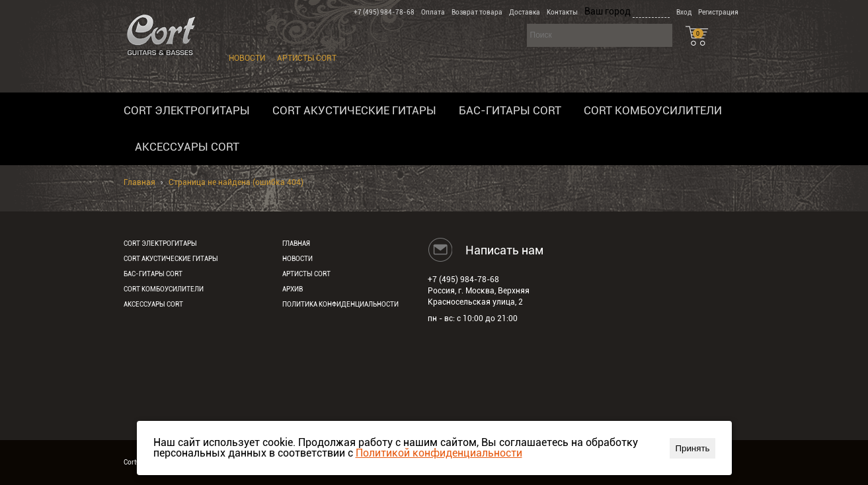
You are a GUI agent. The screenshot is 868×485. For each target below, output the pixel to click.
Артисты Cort (307, 58)
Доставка (525, 12)
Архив (293, 289)
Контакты (562, 12)
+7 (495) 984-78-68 (384, 12)
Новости (247, 58)
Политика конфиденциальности (340, 304)
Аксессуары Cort (187, 147)
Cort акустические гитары (354, 110)
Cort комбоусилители (653, 110)
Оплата (433, 12)
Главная (139, 182)
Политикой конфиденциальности (439, 453)
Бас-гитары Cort (510, 110)
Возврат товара (477, 12)
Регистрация (718, 12)
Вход (684, 12)
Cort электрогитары (187, 110)
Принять (692, 448)
